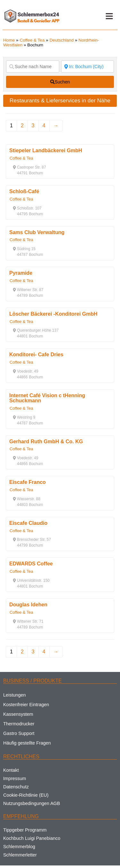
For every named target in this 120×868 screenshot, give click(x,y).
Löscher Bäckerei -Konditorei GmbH (53, 314)
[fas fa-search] (60, 82)
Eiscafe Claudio (28, 523)
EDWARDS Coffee (31, 564)
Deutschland (62, 40)
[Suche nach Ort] (88, 67)
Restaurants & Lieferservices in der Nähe (60, 100)
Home (9, 40)
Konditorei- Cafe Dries (36, 355)
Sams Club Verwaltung (37, 232)
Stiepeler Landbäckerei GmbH (46, 150)
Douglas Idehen (28, 605)
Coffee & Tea (32, 40)
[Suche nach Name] (33, 67)
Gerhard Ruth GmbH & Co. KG (46, 442)
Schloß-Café (24, 191)
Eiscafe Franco (28, 482)
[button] (109, 16)
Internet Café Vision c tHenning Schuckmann (47, 398)
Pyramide (21, 273)
